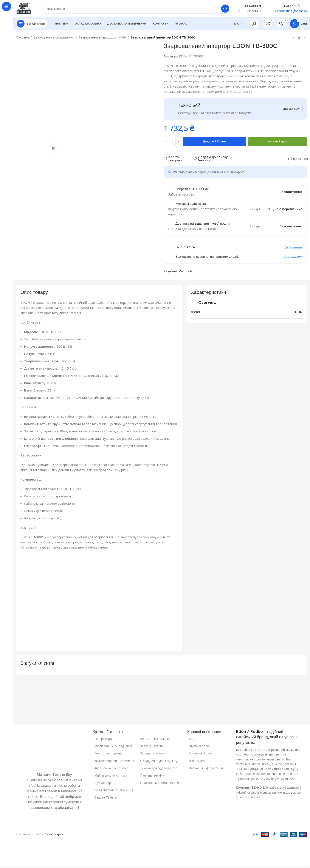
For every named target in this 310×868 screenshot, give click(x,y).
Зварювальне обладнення (113, 746)
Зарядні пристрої (153, 753)
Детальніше (293, 247)
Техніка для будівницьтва (159, 768)
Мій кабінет (291, 109)
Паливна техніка (152, 775)
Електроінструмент (108, 753)
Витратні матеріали (155, 739)
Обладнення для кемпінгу (159, 761)
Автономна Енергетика (111, 768)
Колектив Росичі (201, 753)
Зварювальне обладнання (54, 37)
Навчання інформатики (206, 768)
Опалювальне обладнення (114, 790)
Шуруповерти (104, 783)
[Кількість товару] (172, 142)
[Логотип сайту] (24, 8)
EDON (298, 312)
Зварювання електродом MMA (102, 37)
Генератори (103, 739)
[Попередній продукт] (294, 37)
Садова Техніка (105, 797)
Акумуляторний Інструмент (114, 761)
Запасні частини (152, 746)
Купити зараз (277, 141)
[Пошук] (135, 9)
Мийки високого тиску (111, 775)
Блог (192, 739)
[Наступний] (304, 37)
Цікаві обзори (199, 746)
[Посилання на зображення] (54, 750)
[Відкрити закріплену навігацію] (32, 24)
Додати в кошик (215, 141)
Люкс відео (197, 761)
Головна (22, 37)
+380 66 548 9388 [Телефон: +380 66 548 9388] (253, 11)
